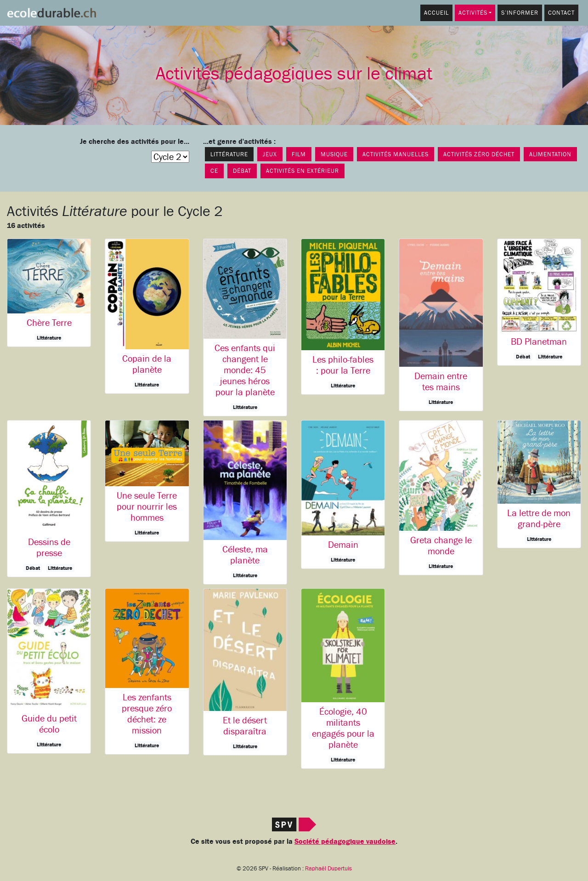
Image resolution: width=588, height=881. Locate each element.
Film (299, 154)
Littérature (229, 154)
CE (214, 171)
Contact (561, 13)
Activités (473, 13)
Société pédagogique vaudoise (345, 841)
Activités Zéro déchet (479, 154)
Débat (242, 171)
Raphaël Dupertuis (328, 869)
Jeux (270, 154)
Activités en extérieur (302, 171)
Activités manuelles (396, 154)
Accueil (436, 13)
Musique (334, 154)
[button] (49, 293)
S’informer (520, 13)
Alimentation (550, 154)
